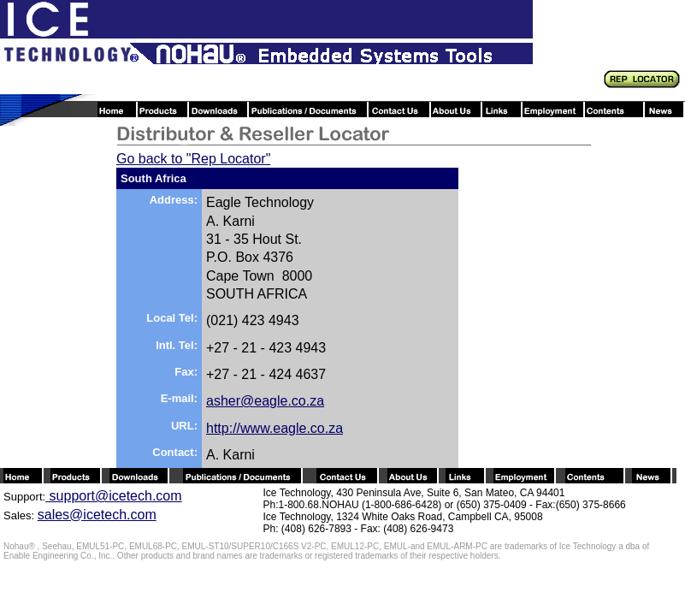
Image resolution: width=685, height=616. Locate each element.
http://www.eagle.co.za (275, 428)
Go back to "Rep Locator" (193, 159)
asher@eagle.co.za (265, 401)
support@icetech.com (113, 496)
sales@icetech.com (97, 515)
